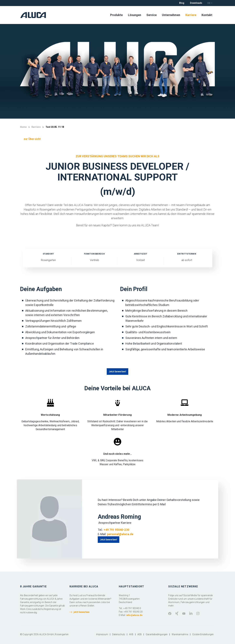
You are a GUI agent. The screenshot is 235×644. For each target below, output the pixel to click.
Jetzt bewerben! (117, 372)
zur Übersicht (32, 139)
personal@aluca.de (120, 534)
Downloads (196, 3)
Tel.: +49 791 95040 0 (130, 608)
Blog (182, 3)
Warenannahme (180, 634)
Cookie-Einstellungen (203, 634)
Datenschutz (119, 634)
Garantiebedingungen (157, 634)
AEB (140, 634)
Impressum (102, 634)
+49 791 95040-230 (116, 530)
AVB (131, 634)
